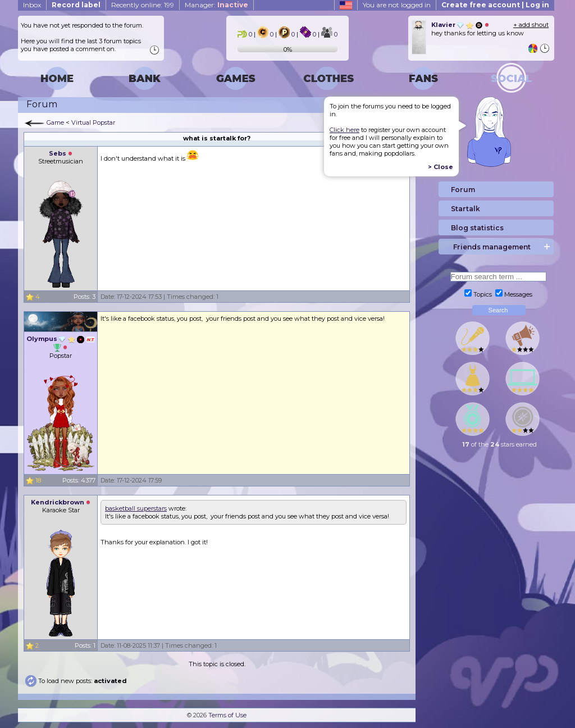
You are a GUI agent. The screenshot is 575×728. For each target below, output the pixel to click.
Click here (344, 130)
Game (55, 122)
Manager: (216, 5)
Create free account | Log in (495, 5)
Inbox (32, 5)
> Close (441, 167)
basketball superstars (136, 508)
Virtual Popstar (93, 122)
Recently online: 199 (143, 5)
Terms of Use (227, 715)
